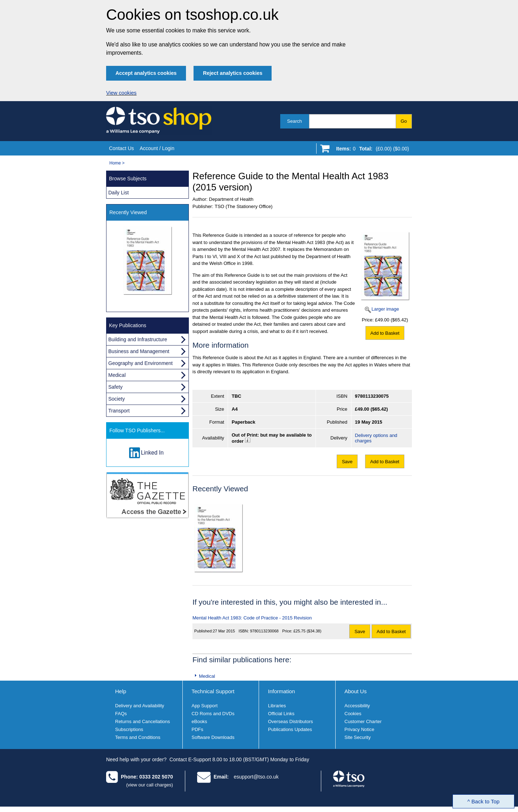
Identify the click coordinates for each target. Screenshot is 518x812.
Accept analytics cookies (146, 73)
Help (121, 691)
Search (294, 121)
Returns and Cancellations (142, 721)
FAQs (121, 714)
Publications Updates (290, 729)
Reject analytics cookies (233, 73)
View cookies (121, 93)
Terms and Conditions (138, 737)
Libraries (277, 706)
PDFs (198, 729)
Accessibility (357, 706)
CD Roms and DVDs (213, 714)
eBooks (199, 721)
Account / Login (157, 148)
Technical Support (213, 691)
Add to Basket (385, 333)
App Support (205, 706)
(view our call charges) (150, 785)
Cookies (353, 714)
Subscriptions (129, 729)
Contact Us (121, 148)
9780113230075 (372, 396)
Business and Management (139, 351)
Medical (207, 676)
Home (115, 163)
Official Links (281, 714)
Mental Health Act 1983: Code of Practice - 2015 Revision (252, 618)
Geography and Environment (140, 363)
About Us (356, 691)
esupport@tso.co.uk (256, 777)
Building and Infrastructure (138, 339)
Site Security (358, 737)
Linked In (152, 453)
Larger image (385, 309)
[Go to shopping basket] (371, 150)
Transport (119, 411)
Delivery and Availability (140, 706)
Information (281, 691)
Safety (115, 387)
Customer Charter (363, 721)
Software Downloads (213, 737)
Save (347, 462)
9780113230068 (264, 631)
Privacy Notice (360, 729)
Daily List (119, 193)
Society (117, 399)
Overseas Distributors (290, 721)
